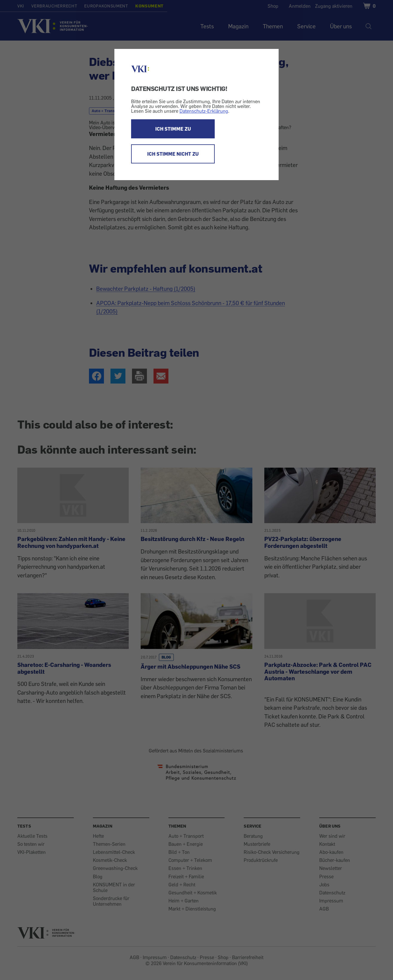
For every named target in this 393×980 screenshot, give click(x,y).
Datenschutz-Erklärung (204, 111)
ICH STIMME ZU (173, 129)
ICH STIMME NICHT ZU (173, 154)
